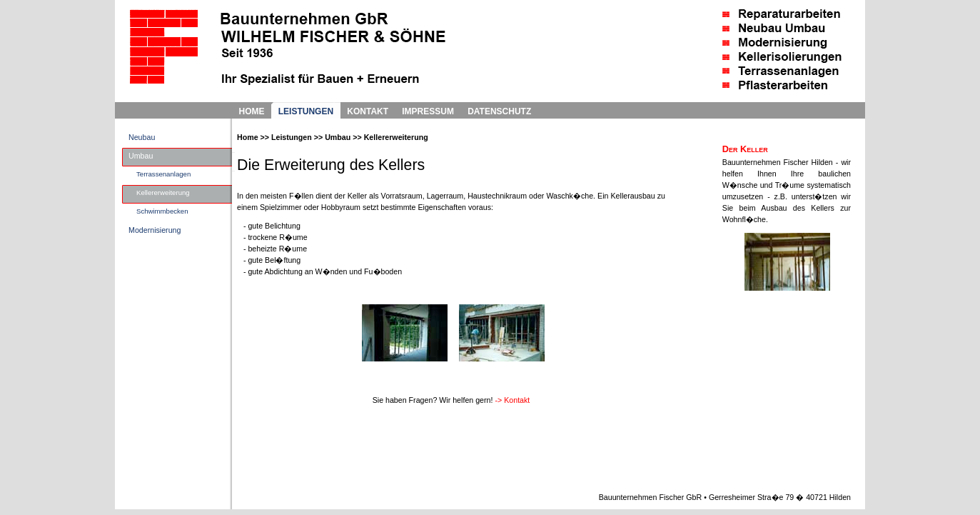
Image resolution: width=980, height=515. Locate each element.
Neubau (142, 137)
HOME (252, 111)
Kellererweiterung (163, 192)
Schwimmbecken (162, 211)
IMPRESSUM (428, 111)
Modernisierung (155, 230)
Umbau (141, 156)
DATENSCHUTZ (499, 111)
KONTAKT (368, 111)
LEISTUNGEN (306, 111)
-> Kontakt (512, 400)
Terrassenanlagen (163, 174)
